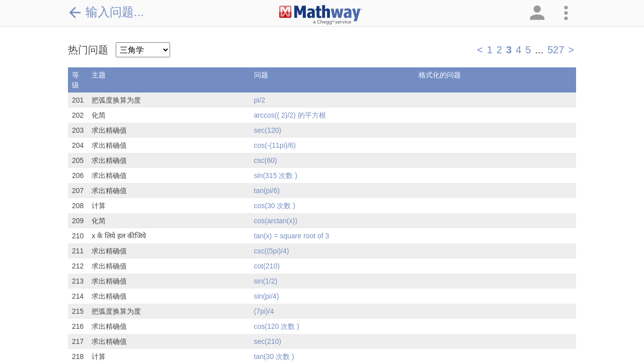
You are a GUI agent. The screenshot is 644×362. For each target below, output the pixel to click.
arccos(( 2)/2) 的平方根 (290, 115)
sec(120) (268, 130)
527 (556, 50)
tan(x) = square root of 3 (292, 236)
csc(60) (266, 160)
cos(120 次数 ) (277, 326)
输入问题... (106, 12)
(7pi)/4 (264, 311)
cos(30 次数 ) (275, 206)
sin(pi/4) (267, 296)
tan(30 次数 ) (274, 356)
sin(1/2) (266, 281)
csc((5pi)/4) (272, 251)
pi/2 (260, 100)
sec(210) (268, 341)
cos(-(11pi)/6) (275, 145)
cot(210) (267, 266)
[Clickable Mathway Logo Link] (321, 15)
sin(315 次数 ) (276, 175)
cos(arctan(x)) (276, 221)
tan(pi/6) (267, 191)
